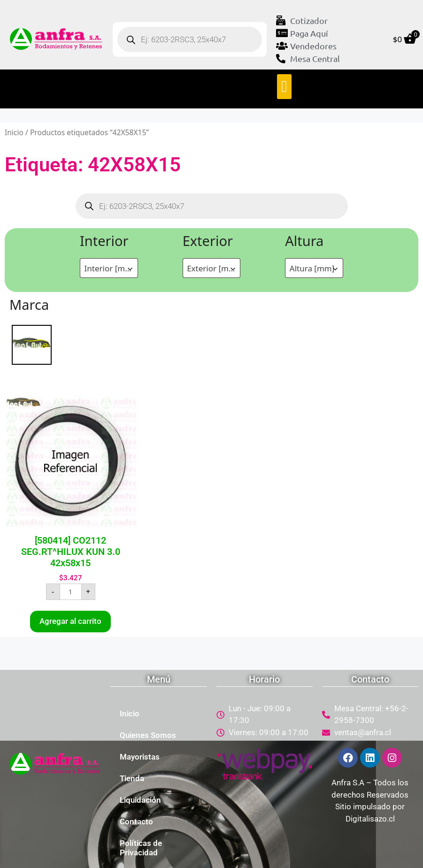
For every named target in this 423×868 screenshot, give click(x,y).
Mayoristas (140, 757)
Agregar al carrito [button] (70, 621)
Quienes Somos (148, 735)
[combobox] (109, 268)
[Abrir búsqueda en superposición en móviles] (190, 39)
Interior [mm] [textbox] (110, 268)
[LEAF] (32, 344)
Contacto (136, 822)
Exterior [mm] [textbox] (213, 268)
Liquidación (140, 800)
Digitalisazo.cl (370, 819)
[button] (284, 87)
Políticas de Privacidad (141, 848)
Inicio (14, 132)
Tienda (132, 778)
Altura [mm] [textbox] (312, 268)
